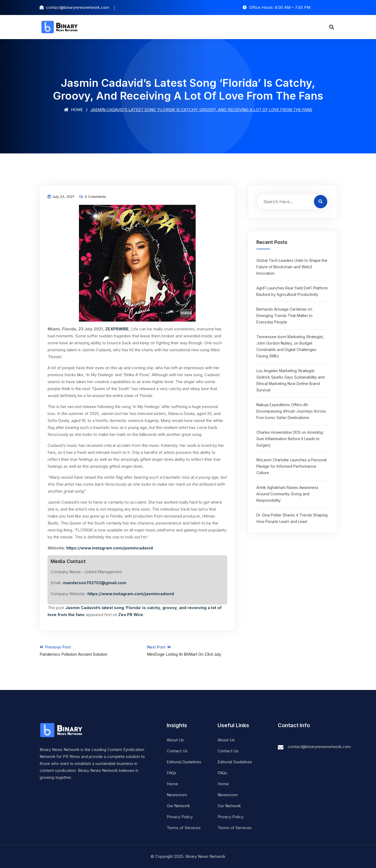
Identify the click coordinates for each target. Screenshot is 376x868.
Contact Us (177, 751)
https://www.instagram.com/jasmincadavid (110, 548)
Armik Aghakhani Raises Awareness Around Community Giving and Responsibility (287, 494)
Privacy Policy (180, 817)
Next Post (191, 651)
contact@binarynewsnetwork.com (319, 747)
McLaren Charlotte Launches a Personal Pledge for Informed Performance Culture (291, 466)
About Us (175, 740)
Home (73, 110)
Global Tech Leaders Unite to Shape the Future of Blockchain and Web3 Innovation (292, 267)
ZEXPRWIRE (117, 329)
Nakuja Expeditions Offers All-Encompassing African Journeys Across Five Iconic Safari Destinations (291, 411)
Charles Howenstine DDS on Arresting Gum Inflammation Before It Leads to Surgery (290, 439)
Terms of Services (184, 828)
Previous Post (84, 651)
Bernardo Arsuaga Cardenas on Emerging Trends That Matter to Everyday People (284, 316)
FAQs (172, 773)
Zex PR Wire (131, 615)
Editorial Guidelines (184, 762)
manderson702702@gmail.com (95, 583)
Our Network (178, 806)
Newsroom (177, 795)
